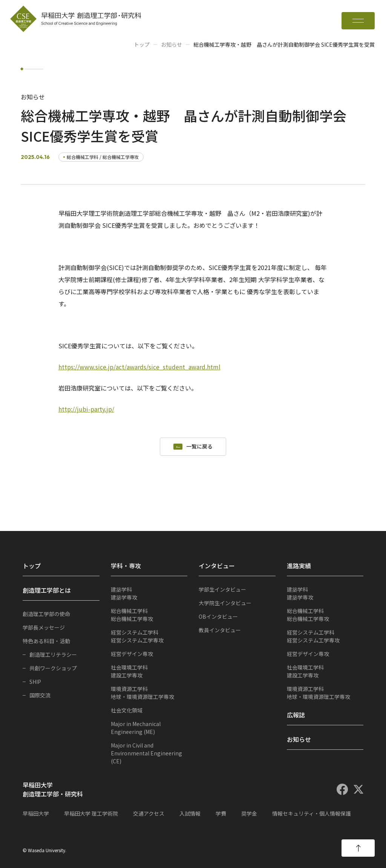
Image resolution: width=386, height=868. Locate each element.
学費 (221, 813)
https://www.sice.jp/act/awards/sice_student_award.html (139, 367)
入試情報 (190, 813)
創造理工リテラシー (53, 654)
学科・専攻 (126, 566)
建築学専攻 (149, 593)
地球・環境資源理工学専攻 (149, 693)
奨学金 (249, 813)
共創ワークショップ (53, 668)
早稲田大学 (36, 813)
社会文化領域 (127, 710)
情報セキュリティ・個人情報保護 (312, 813)
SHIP (35, 682)
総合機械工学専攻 (149, 615)
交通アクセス (149, 813)
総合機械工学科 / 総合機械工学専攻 (103, 157)
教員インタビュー (220, 630)
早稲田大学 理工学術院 (91, 813)
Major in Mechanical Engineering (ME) (136, 728)
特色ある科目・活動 (46, 641)
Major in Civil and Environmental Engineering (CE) (146, 753)
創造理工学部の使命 (46, 614)
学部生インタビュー (222, 589)
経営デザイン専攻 (132, 654)
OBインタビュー (218, 616)
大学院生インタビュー (225, 603)
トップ (142, 44)
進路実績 (299, 566)
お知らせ (172, 44)
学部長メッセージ (44, 627)
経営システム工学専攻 (149, 636)
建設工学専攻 (149, 671)
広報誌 (296, 715)
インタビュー (217, 566)
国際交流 (40, 695)
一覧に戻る (199, 447)
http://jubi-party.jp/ (86, 409)
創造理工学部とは (47, 590)
